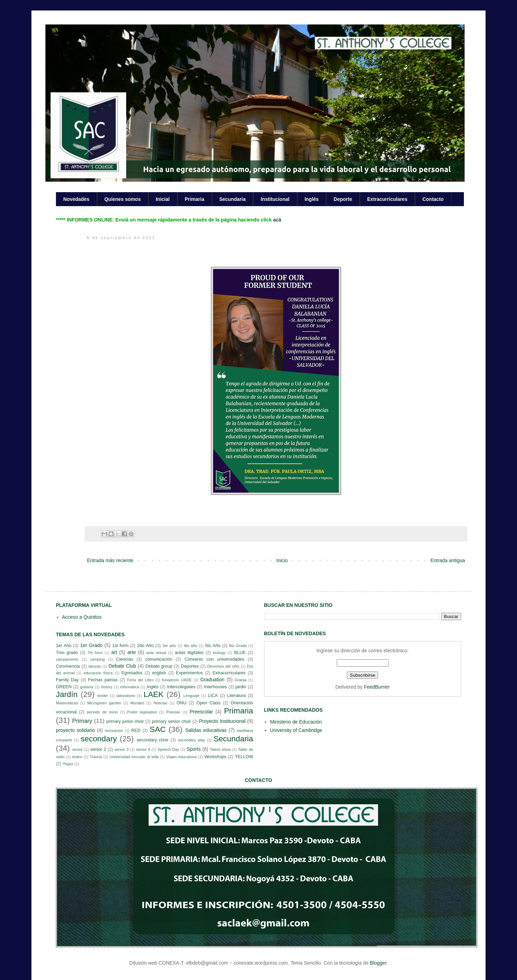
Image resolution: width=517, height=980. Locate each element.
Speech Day (168, 749)
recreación (114, 731)
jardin (241, 687)
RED (136, 731)
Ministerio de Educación (296, 722)
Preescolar (201, 712)
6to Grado (238, 646)
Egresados (132, 673)
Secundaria (232, 199)
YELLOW (244, 757)
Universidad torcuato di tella (134, 757)
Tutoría (96, 757)
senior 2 (98, 749)
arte (132, 652)
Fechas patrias (103, 680)
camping (97, 659)
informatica (130, 687)
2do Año (145, 646)
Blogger (378, 963)
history (107, 687)
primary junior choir (125, 721)
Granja (241, 680)
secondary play (191, 740)
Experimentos (190, 673)
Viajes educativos (182, 757)
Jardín (67, 694)
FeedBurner (377, 687)
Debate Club (122, 666)
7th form (95, 653)
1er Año (64, 646)
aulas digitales (189, 653)
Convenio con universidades (214, 659)
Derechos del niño (223, 666)
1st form (120, 646)
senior (78, 749)
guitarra (87, 687)
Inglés (312, 199)
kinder (103, 696)
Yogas (68, 764)
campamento (67, 659)
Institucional (275, 199)
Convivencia (68, 666)
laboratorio (126, 696)
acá (277, 220)
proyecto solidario (75, 730)
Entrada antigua (448, 560)
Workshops (215, 757)
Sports (194, 749)
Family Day (67, 680)
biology (219, 653)
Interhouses (216, 687)
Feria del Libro (140, 680)
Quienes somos (123, 199)
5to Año (213, 646)
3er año (169, 646)
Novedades (76, 199)
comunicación (159, 659)
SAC (158, 729)
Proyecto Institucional (222, 721)
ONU (182, 703)
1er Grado (91, 645)
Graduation (212, 680)
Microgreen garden (104, 703)
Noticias (160, 703)
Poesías (173, 712)
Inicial (163, 199)
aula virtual (156, 653)
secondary (99, 739)
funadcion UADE (177, 680)
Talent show (220, 749)
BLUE (240, 653)
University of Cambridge (296, 730)
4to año (191, 646)
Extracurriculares (387, 199)
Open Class (208, 703)
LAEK (154, 694)
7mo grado (67, 653)
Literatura (236, 696)
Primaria (195, 199)
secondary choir (152, 740)
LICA (213, 696)
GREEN (64, 687)
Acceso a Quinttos (82, 617)
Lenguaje (191, 696)
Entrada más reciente (110, 560)
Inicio (282, 560)
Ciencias (124, 659)
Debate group (159, 666)
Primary (82, 721)
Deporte (343, 199)
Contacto (433, 199)
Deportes (190, 666)
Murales (137, 703)
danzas (95, 666)
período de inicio (103, 712)
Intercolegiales (181, 687)
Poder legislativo (142, 712)
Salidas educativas (206, 730)
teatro (77, 757)
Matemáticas (67, 703)
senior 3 (122, 749)
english (159, 673)
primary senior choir (171, 721)
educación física (98, 673)
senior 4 (143, 749)
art (114, 652)
